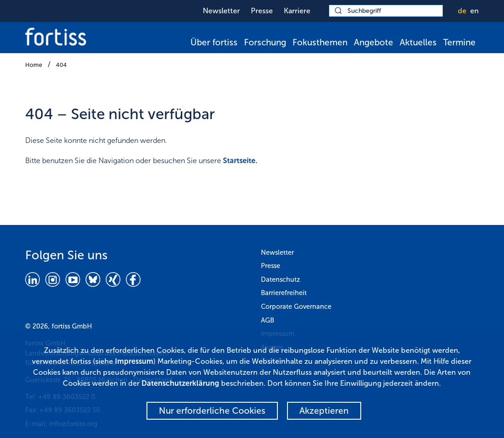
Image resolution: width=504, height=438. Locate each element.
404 (61, 65)
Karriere (297, 11)
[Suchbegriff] (386, 11)
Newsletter (221, 11)
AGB (268, 320)
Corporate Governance (296, 307)
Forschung (265, 42)
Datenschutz (280, 279)
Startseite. (240, 161)
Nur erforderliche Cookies (212, 411)
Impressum (134, 361)
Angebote (374, 42)
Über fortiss (214, 42)
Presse (262, 11)
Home (34, 65)
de (462, 11)
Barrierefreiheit (284, 293)
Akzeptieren (324, 411)
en (474, 11)
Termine (459, 42)
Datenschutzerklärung (180, 383)
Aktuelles (418, 42)
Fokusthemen (320, 42)
